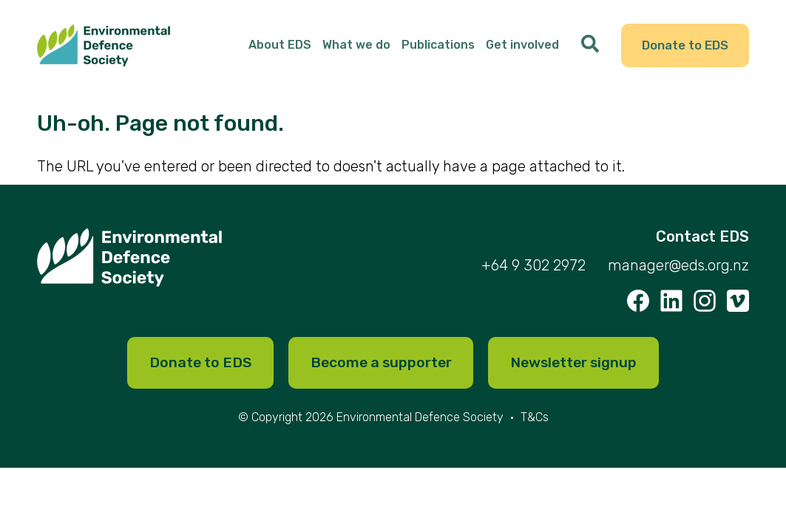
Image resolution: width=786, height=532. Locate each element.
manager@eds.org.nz (678, 269)
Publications (435, 47)
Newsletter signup (579, 367)
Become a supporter (379, 367)
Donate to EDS (684, 47)
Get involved (519, 47)
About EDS (277, 47)
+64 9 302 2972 (533, 269)
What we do (353, 47)
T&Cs (535, 422)
